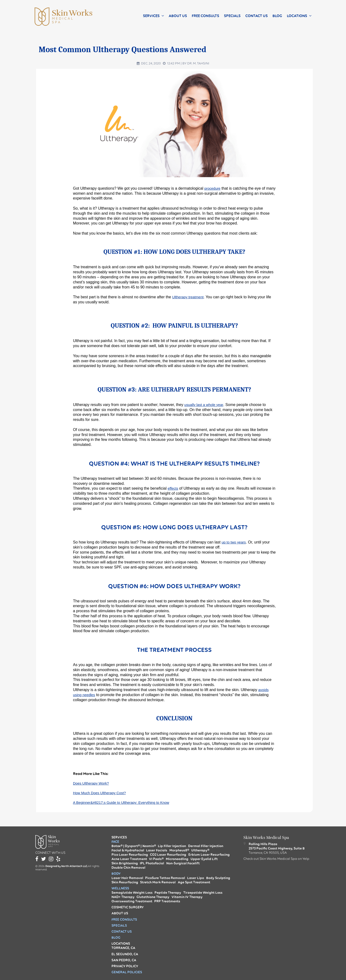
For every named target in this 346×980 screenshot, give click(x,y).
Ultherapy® (200, 850)
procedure (213, 188)
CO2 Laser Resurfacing (168, 855)
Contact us (256, 16)
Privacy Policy (125, 966)
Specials (232, 16)
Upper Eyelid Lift (204, 859)
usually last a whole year (205, 405)
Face (115, 842)
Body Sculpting (218, 878)
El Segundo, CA (125, 954)
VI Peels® (156, 859)
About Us (178, 16)
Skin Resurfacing (125, 882)
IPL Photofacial (152, 863)
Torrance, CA (123, 948)
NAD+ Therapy (123, 897)
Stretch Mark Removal (158, 882)
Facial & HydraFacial (128, 850)
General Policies (127, 972)
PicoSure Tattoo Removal (165, 878)
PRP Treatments (167, 901)
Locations (297, 16)
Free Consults (205, 16)
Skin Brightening (125, 863)
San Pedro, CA (124, 960)
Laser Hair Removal (127, 878)
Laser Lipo (196, 878)
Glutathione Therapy (153, 897)
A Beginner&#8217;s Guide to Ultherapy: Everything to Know (125, 803)
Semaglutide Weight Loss (132, 893)
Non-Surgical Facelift (183, 863)
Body (116, 874)
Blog (277, 16)
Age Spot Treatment (194, 882)
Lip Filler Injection (172, 846)
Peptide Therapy (168, 893)
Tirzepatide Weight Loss (203, 893)
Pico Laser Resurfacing (130, 855)
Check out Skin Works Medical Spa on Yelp (276, 859)
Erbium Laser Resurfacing (209, 855)
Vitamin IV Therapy (187, 897)
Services (151, 16)
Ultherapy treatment (189, 297)
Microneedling (177, 859)
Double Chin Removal (128, 868)
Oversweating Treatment (132, 901)
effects (173, 488)
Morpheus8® (179, 850)
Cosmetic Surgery (128, 907)
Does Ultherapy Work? (92, 783)
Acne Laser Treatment (129, 859)
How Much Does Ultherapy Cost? (102, 794)
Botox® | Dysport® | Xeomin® (134, 846)
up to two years (235, 542)
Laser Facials (157, 850)
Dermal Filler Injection (206, 846)
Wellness (120, 888)
